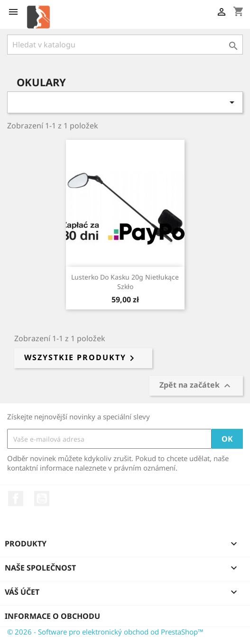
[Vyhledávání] (125, 45)
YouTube (42, 499)
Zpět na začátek (196, 386)
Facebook (16, 499)
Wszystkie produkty (81, 358)
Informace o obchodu (52, 616)
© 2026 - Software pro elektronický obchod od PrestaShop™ (105, 632)
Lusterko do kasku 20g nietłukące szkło (125, 282)
